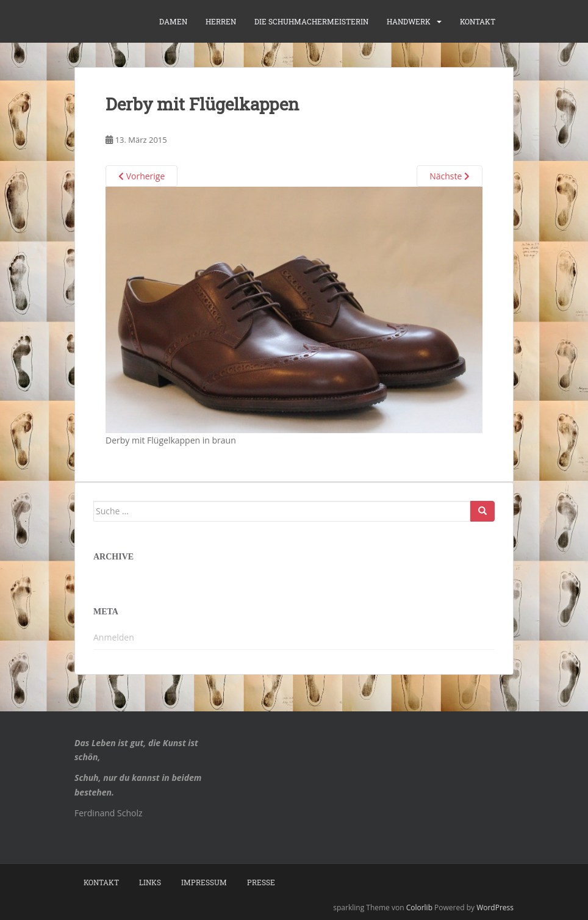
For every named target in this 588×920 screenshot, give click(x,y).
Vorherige (142, 176)
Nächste (450, 176)
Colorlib (419, 907)
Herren (221, 21)
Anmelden (114, 637)
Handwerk (409, 21)
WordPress (495, 907)
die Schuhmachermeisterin (311, 21)
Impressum (204, 882)
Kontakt (478, 21)
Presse (261, 882)
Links (150, 882)
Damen (173, 21)
